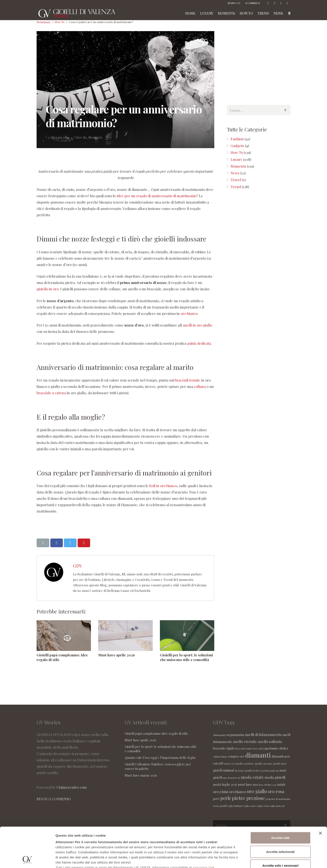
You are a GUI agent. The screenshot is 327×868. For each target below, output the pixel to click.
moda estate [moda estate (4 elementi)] (252, 777)
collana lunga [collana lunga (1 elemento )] (220, 757)
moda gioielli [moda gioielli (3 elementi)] (275, 777)
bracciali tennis (187, 380)
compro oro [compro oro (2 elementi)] (236, 756)
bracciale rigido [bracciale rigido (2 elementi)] (224, 748)
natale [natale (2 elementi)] (282, 784)
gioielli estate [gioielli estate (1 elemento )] (280, 764)
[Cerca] (285, 110)
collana (200, 386)
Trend (236, 187)
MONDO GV (234, 3)
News (235, 173)
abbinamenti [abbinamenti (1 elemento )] (219, 735)
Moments (95, 137)
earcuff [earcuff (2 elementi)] (218, 763)
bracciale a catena (51, 393)
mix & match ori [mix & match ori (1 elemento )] (232, 778)
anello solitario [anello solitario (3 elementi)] (270, 741)
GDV (78, 566)
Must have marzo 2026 (141, 775)
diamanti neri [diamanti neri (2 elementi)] (281, 756)
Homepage (44, 22)
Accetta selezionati (280, 814)
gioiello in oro (48, 289)
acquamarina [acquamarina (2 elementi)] (235, 735)
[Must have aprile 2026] (125, 636)
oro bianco (189, 313)
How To (60, 22)
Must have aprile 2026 (117, 655)
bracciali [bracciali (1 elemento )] (257, 749)
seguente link (203, 830)
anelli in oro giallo (197, 325)
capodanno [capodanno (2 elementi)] (270, 748)
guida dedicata (199, 343)
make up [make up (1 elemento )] (274, 771)
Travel (236, 180)
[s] (259, 110)
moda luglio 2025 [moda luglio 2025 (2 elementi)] (225, 784)
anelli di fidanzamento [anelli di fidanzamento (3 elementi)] (263, 734)
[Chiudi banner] (320, 796)
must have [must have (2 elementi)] (245, 784)
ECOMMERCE (253, 3)
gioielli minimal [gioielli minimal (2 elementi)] (224, 770)
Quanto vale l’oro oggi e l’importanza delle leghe (160, 758)
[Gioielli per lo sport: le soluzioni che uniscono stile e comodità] (187, 636)
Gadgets (237, 146)
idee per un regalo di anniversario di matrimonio (157, 196)
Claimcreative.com (72, 787)
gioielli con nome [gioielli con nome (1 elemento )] (264, 764)
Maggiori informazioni (72, 860)
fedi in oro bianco (163, 486)
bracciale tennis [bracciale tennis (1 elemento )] (244, 749)
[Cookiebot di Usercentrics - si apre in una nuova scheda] (27, 860)
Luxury (236, 159)
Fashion (237, 139)
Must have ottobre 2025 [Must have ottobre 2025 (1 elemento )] (265, 785)
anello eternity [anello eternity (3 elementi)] (245, 741)
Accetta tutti (280, 800)
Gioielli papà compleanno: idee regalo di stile (157, 733)
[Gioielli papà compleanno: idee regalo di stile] (64, 636)
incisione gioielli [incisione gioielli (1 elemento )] (243, 771)
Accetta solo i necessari (280, 828)
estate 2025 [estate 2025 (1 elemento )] (229, 764)
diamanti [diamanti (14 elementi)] (258, 755)
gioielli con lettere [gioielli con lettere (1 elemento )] (245, 764)
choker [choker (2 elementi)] (284, 748)
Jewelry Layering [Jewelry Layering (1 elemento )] (261, 771)
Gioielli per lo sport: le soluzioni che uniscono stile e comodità (186, 657)
